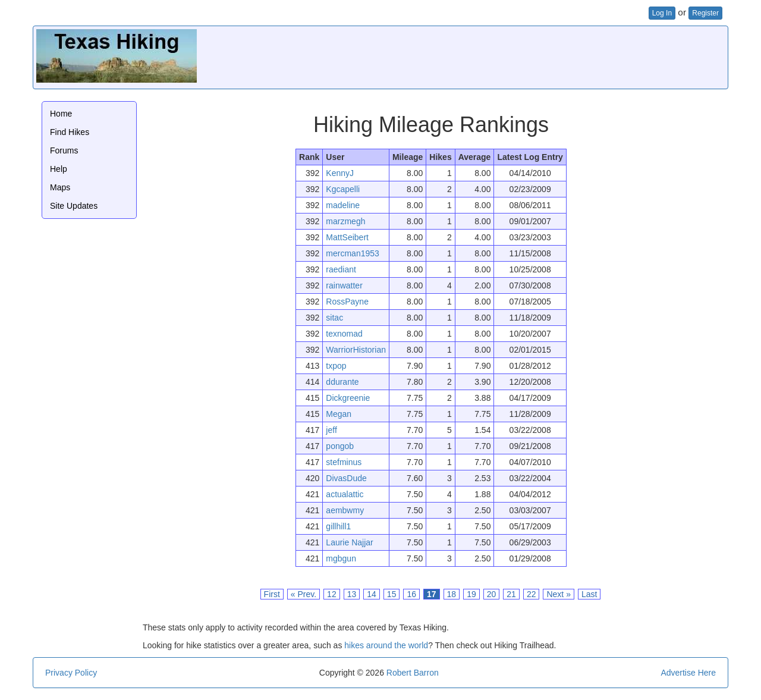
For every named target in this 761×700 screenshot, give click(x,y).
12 (332, 594)
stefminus (344, 462)
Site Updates (74, 206)
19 (471, 594)
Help (59, 169)
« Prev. (304, 594)
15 (392, 594)
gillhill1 (338, 526)
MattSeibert (347, 237)
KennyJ (340, 173)
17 (432, 594)
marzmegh (345, 221)
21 (511, 594)
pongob (340, 446)
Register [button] (705, 13)
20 (492, 594)
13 (352, 594)
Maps (60, 187)
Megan (339, 414)
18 (452, 594)
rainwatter (344, 285)
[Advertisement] (508, 56)
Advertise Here (688, 673)
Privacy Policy (71, 673)
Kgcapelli (343, 189)
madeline (343, 205)
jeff (331, 430)
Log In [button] (662, 13)
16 (411, 594)
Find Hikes (70, 132)
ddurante (342, 382)
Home (61, 114)
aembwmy (345, 510)
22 (532, 594)
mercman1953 (353, 253)
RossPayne (347, 302)
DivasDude (346, 478)
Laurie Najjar (349, 542)
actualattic (345, 494)
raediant (341, 269)
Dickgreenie (348, 398)
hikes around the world (386, 645)
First (272, 594)
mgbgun (341, 558)
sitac (334, 318)
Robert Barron (413, 673)
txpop (336, 366)
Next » (558, 594)
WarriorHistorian (356, 350)
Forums (64, 150)
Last (589, 594)
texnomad (344, 334)
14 (372, 594)
